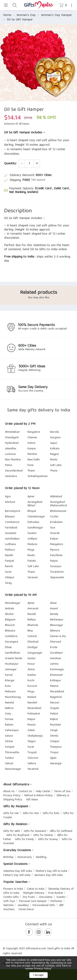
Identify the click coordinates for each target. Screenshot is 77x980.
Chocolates (46, 897)
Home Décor (26, 910)
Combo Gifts (11, 897)
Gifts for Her (11, 813)
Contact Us (25, 791)
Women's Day (26, 15)
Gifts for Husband (35, 831)
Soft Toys (9, 901)
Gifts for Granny (48, 839)
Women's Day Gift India (48, 875)
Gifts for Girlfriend (61, 831)
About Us (9, 791)
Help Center (43, 791)
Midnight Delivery (34, 893)
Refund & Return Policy (39, 796)
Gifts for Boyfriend (18, 835)
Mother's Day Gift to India (51, 871)
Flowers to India (13, 889)
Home (7, 15)
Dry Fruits (29, 897)
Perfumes (56, 901)
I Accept (38, 975)
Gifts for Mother (43, 835)
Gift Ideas (32, 800)
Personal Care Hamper (33, 901)
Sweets (61, 897)
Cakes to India (36, 889)
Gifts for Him (31, 813)
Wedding (41, 857)
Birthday (8, 857)
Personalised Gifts (44, 905)
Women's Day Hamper (57, 15)
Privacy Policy (12, 796)
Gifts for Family (25, 839)
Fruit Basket (56, 893)
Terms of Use (62, 791)
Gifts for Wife (12, 831)
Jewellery (23, 905)
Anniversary (25, 857)
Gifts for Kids (51, 813)
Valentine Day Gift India (18, 871)
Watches (9, 905)
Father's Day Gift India (17, 875)
